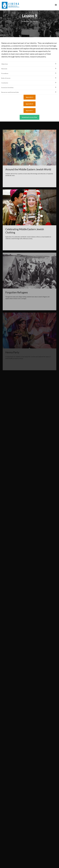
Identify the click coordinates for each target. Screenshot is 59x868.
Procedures (5, 65)
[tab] (29, 56)
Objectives (5, 56)
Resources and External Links (10, 84)
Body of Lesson (6, 70)
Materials (4, 61)
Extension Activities (7, 79)
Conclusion (5, 75)
